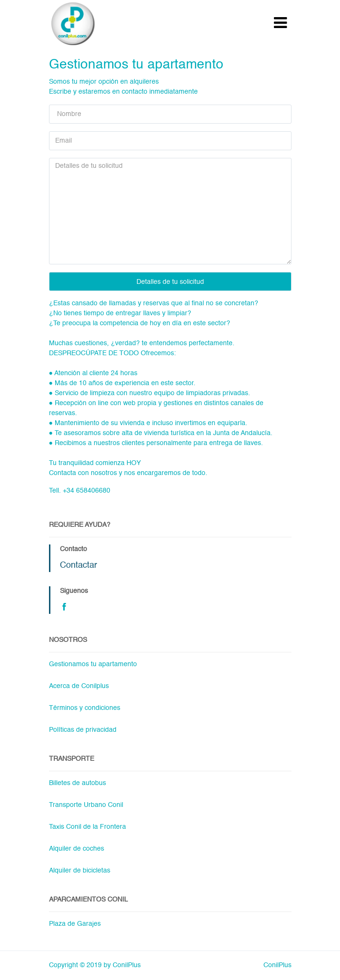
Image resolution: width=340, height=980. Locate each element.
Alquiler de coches (77, 849)
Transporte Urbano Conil (86, 805)
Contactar (78, 565)
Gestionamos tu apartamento (93, 664)
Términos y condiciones (85, 708)
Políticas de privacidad (83, 730)
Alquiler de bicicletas (80, 871)
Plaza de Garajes (75, 924)
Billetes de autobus (78, 783)
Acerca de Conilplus (79, 686)
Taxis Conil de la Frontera (87, 827)
